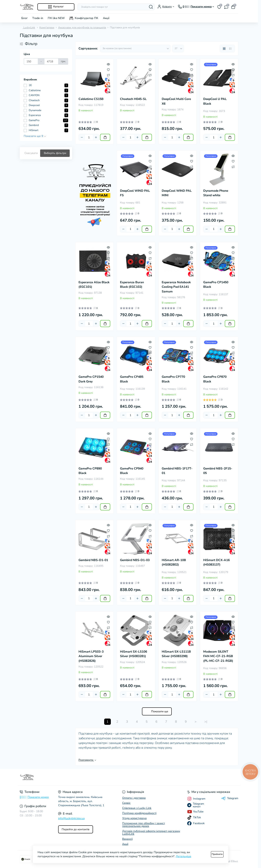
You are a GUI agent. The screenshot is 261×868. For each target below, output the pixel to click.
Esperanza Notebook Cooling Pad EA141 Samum (176, 287)
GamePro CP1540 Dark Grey (91, 379)
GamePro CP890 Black (90, 471)
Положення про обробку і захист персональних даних (144, 825)
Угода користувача (134, 818)
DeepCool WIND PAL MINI (177, 193)
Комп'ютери (47, 27)
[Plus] (96, 137)
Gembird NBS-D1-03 (135, 560)
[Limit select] (178, 49)
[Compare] (108, 75)
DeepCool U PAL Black (215, 101)
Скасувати (31, 153)
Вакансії (127, 839)
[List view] (230, 49)
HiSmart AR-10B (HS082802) (174, 562)
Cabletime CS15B (91, 99)
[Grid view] (224, 49)
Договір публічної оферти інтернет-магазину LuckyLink (151, 832)
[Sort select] (135, 49)
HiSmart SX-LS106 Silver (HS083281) (134, 654)
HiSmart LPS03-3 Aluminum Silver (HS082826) (91, 656)
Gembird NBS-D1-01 (93, 560)
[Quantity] (89, 137)
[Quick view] (108, 64)
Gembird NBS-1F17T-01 (177, 471)
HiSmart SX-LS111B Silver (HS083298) (176, 654)
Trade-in (38, 18)
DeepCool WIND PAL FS (135, 193)
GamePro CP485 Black (132, 379)
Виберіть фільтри (55, 153)
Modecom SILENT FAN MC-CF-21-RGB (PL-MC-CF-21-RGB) (218, 656)
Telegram (230, 798)
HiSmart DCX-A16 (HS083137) (216, 562)
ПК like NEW (56, 18)
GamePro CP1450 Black (216, 285)
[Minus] (82, 137)
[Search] (151, 7)
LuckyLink (27, 27)
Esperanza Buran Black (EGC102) (132, 285)
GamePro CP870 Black (215, 379)
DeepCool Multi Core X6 (176, 101)
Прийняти (217, 854)
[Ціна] (31, 61)
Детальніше (184, 856)
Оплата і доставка (134, 798)
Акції (106, 18)
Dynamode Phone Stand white (216, 193)
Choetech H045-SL (133, 99)
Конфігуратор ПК (86, 18)
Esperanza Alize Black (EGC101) (94, 285)
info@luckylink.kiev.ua (71, 818)
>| (206, 722)
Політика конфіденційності (139, 813)
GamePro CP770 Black (173, 379)
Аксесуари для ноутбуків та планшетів (82, 27)
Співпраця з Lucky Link (137, 808)
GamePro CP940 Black (132, 471)
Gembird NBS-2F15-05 (218, 471)
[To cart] (105, 137)
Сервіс (126, 803)
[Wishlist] (108, 69)
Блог (24, 18)
